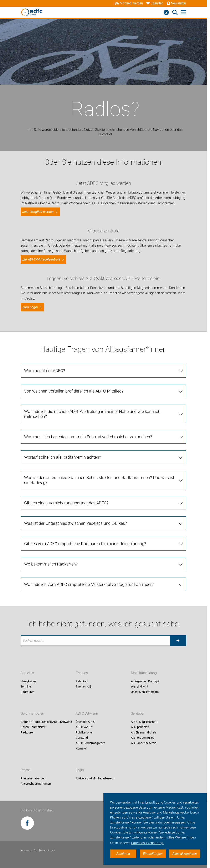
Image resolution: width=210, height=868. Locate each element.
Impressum (28, 851)
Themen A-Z (83, 687)
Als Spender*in (140, 727)
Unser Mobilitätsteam (145, 692)
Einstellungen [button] (153, 854)
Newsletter (176, 3)
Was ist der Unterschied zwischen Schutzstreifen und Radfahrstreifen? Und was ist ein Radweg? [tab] (99, 480)
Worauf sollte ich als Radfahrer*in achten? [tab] (63, 457)
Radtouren (27, 692)
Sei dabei (138, 713)
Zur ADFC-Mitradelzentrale (41, 259)
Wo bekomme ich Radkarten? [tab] (51, 564)
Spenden (155, 3)
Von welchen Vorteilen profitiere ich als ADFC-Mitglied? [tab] (74, 391)
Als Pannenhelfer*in (144, 743)
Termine (26, 687)
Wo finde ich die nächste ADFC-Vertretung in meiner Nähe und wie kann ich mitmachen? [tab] (92, 414)
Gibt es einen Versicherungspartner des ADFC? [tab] (66, 503)
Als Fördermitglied (143, 738)
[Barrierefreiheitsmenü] (166, 12)
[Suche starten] (178, 641)
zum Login (30, 307)
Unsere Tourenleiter (33, 727)
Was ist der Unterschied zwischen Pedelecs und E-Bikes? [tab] (75, 523)
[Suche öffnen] (175, 12)
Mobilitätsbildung (144, 673)
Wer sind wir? (139, 687)
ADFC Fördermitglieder (90, 743)
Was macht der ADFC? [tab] (45, 371)
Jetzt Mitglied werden (38, 212)
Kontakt (81, 748)
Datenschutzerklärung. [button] (148, 843)
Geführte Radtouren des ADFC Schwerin (46, 722)
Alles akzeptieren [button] (185, 854)
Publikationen (85, 732)
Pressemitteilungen (33, 778)
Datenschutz (47, 851)
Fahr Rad (82, 681)
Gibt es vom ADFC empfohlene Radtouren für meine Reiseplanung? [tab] (85, 544)
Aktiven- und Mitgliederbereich (95, 778)
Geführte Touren (32, 713)
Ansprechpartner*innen (36, 784)
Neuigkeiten (28, 681)
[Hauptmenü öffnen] (184, 12)
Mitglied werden (129, 3)
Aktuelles (27, 673)
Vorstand (82, 738)
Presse (25, 770)
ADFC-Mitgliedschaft (144, 722)
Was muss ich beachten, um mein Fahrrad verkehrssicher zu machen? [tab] (88, 437)
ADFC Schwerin (87, 713)
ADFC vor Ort (84, 727)
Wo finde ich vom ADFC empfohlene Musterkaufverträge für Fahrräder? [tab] (89, 584)
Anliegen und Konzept (145, 681)
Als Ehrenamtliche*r (144, 732)
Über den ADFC (85, 722)
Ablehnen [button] (123, 854)
